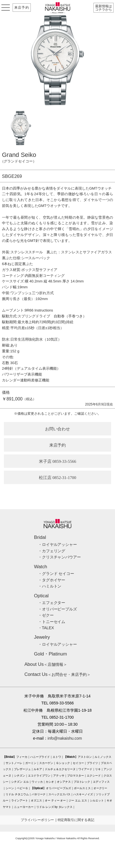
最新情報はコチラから (104, 8)
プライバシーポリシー (37, 820)
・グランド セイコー (56, 574)
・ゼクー (46, 615)
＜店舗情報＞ (46, 664)
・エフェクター (52, 603)
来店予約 (22, 8)
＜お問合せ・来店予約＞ (57, 674)
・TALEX (46, 628)
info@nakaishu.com (65, 738)
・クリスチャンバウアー (60, 557)
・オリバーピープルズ (58, 609)
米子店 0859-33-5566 (58, 461)
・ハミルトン (50, 586)
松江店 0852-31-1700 (58, 478)
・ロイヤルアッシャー (58, 544)
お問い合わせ (58, 429)
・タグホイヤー (52, 580)
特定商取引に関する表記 (76, 820)
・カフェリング (52, 551)
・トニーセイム (52, 622)
